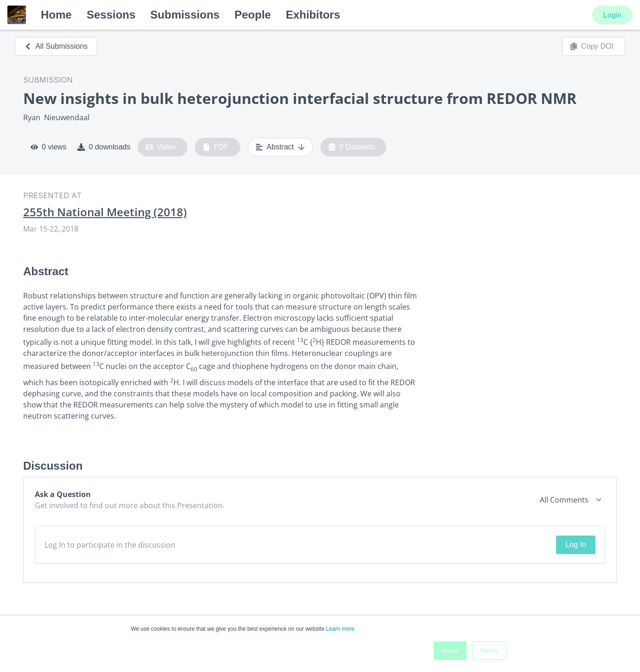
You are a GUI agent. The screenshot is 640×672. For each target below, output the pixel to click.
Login (612, 15)
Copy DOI (592, 46)
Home (56, 15)
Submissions (185, 15)
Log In (576, 545)
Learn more (340, 629)
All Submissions (56, 46)
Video (161, 147)
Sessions (111, 15)
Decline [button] (489, 651)
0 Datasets (352, 147)
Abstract (280, 147)
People (253, 15)
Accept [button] (450, 651)
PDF (216, 147)
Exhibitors (313, 15)
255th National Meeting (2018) (105, 212)
